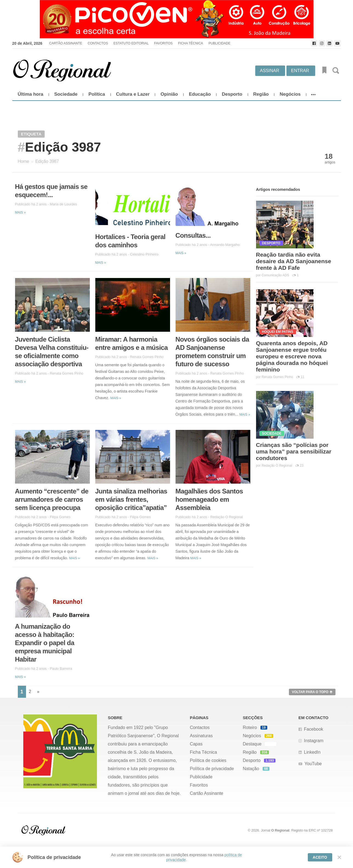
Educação (200, 94)
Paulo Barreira (61, 669)
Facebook (314, 729)
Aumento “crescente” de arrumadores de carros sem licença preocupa (52, 499)
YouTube (313, 764)
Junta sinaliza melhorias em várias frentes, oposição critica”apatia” (131, 499)
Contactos (98, 43)
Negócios (290, 94)
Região (261, 94)
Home (23, 161)
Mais (20, 212)
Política (97, 94)
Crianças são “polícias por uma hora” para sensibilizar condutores (294, 451)
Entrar (300, 71)
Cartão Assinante (65, 43)
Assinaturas (201, 736)
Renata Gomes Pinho (67, 373)
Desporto (232, 94)
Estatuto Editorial (131, 43)
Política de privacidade (212, 769)
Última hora (31, 94)
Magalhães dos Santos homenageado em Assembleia (209, 499)
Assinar (269, 71)
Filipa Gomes (60, 517)
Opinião (169, 94)
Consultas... (193, 235)
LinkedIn (312, 752)
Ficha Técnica (190, 43)
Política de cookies (208, 760)
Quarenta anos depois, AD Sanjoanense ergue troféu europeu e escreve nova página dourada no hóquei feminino (292, 356)
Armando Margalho (225, 245)
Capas (196, 744)
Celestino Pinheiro (144, 254)
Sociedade (66, 94)
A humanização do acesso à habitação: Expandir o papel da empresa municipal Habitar (45, 643)
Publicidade (219, 43)
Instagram (314, 741)
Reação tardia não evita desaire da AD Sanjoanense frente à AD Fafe (294, 261)
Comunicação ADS (275, 275)
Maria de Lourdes (64, 204)
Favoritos (163, 43)
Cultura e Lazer (133, 94)
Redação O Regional (227, 517)
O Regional (280, 830)
